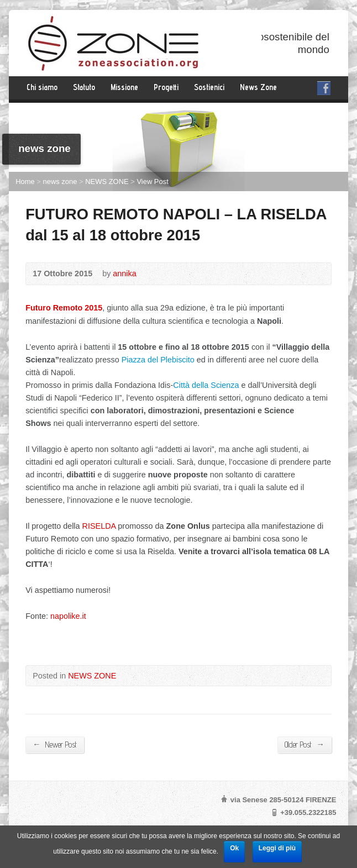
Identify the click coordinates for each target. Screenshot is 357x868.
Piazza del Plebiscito (158, 360)
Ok (234, 848)
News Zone (258, 87)
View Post (152, 182)
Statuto (84, 87)
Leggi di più (277, 848)
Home (25, 182)
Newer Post (54, 744)
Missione (124, 87)
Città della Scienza (206, 385)
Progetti (166, 87)
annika (124, 273)
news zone (60, 182)
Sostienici (209, 87)
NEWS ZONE (107, 182)
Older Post (304, 744)
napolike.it (68, 616)
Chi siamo (42, 87)
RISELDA (99, 526)
